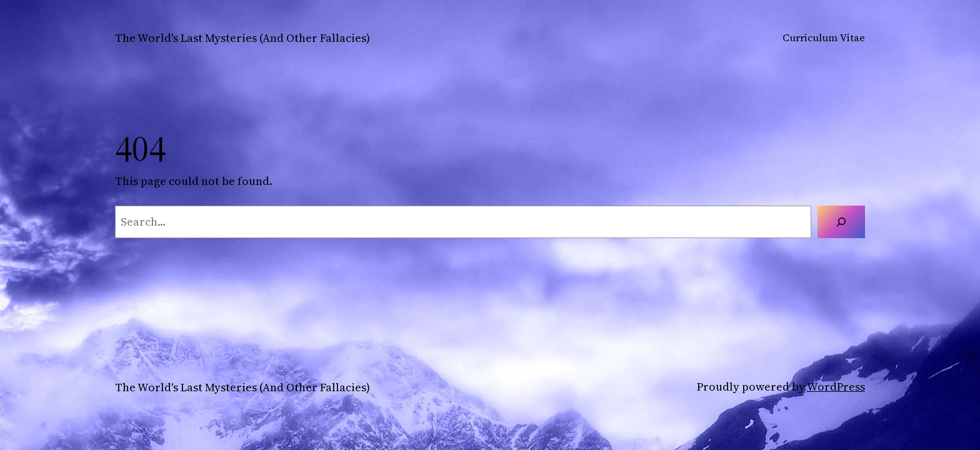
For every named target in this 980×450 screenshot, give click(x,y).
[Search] (841, 222)
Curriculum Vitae (824, 37)
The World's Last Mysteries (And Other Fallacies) (242, 38)
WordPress (836, 387)
